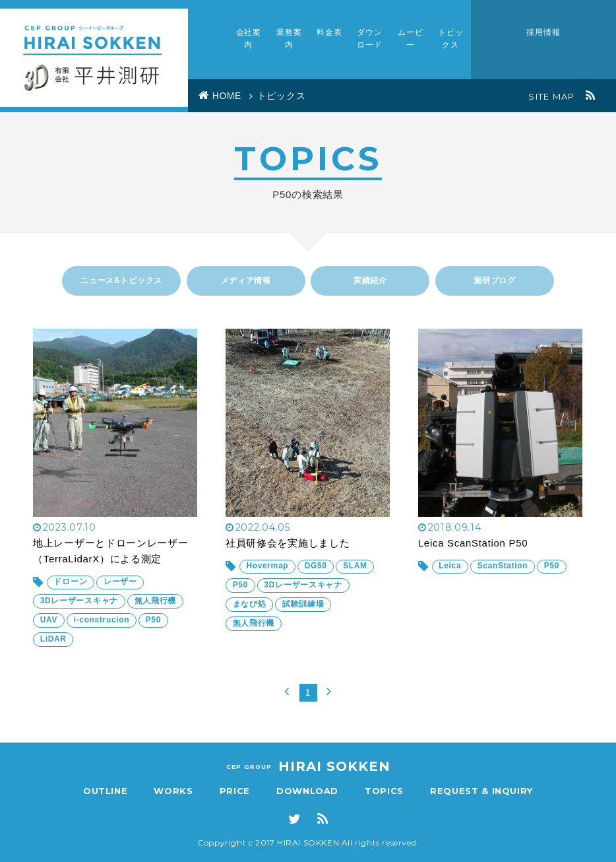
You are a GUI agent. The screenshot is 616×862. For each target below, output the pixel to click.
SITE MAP (551, 96)
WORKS (173, 791)
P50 (155, 629)
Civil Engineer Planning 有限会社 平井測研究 (94, 56)
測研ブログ (495, 281)
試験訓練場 (304, 613)
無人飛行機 (156, 611)
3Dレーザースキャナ (79, 611)
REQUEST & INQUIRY (481, 791)
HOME (228, 96)
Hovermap (268, 576)
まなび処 (250, 613)
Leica (450, 576)
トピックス (282, 96)
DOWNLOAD (307, 791)
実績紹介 (370, 281)
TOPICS (384, 791)
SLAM (356, 576)
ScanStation (504, 576)
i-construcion (103, 629)
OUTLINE (106, 791)
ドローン (71, 592)
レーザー (121, 592)
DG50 (317, 576)
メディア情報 (246, 281)
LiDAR (53, 647)
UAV (49, 629)
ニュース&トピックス (121, 281)
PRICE (235, 791)
